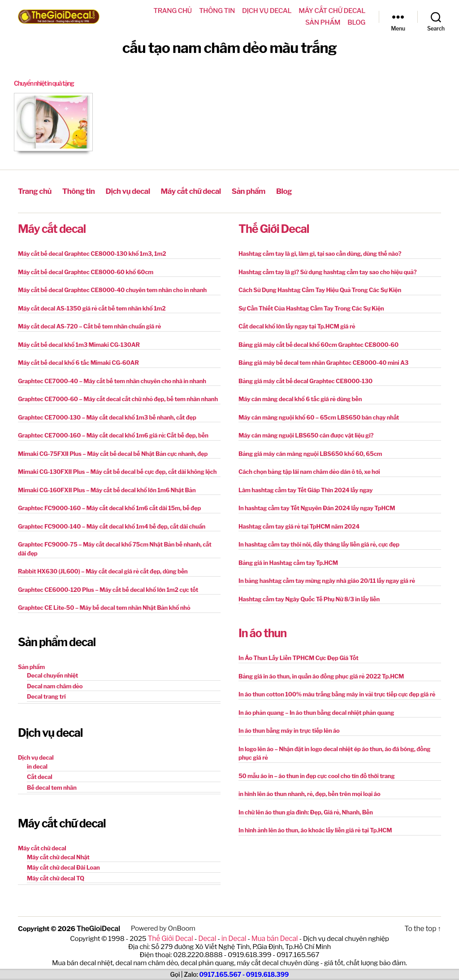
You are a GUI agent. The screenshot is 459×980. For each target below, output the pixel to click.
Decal (208, 937)
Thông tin (217, 11)
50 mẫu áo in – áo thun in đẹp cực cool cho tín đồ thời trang (316, 775)
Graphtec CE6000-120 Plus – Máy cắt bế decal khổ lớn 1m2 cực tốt (108, 589)
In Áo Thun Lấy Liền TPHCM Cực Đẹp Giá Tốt (299, 657)
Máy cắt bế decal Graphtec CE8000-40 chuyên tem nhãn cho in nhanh (112, 289)
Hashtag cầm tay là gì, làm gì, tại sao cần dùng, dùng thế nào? (320, 253)
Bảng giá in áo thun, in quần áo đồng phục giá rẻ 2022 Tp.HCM (321, 675)
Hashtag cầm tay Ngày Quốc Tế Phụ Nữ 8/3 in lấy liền (309, 598)
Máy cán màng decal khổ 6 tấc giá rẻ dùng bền (300, 398)
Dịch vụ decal (267, 11)
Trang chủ (173, 11)
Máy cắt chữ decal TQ (56, 877)
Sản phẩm (323, 22)
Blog (356, 22)
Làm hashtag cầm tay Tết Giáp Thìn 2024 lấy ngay (306, 489)
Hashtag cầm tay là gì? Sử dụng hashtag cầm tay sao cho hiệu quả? (328, 271)
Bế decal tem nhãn (52, 787)
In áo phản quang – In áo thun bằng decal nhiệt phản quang (316, 712)
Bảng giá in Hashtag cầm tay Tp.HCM (288, 562)
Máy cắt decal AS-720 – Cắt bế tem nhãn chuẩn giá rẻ (89, 325)
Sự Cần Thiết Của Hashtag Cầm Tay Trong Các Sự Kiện (311, 307)
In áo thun (262, 632)
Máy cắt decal (52, 228)
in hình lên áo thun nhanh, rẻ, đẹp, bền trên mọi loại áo (309, 793)
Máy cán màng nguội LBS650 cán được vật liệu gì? (306, 434)
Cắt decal (40, 776)
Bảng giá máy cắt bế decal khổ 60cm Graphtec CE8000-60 (318, 344)
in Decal (233, 937)
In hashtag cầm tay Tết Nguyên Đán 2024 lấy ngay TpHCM (317, 507)
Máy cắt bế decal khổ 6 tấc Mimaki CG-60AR (78, 362)
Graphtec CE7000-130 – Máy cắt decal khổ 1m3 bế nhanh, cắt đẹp (107, 416)
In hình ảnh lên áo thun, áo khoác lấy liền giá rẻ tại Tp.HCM (315, 829)
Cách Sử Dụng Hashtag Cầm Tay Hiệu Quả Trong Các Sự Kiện (320, 289)
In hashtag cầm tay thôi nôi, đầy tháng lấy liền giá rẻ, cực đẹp (319, 543)
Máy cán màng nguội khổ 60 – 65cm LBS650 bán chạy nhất (319, 416)
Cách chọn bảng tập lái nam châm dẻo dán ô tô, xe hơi (309, 471)
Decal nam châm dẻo (55, 685)
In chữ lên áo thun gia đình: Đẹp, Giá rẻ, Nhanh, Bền (306, 811)
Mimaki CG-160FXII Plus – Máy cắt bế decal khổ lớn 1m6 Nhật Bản (107, 489)
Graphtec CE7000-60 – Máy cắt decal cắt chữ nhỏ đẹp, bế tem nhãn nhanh (118, 398)
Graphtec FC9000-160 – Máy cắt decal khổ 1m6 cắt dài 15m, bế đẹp (109, 507)
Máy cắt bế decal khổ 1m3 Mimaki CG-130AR (79, 344)
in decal (37, 766)
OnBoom (180, 927)
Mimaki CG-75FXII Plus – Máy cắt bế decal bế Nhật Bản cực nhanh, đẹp (113, 453)
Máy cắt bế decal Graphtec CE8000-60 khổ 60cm (86, 271)
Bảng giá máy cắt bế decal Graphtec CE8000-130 (305, 380)
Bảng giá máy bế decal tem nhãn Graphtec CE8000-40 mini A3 (323, 362)
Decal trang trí (46, 696)
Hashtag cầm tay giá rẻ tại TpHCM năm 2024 (299, 525)
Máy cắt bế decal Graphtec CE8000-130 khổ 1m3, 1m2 (92, 253)
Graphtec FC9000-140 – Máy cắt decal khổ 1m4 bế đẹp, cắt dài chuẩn (112, 525)
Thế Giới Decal (274, 228)
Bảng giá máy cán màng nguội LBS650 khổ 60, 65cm (310, 453)
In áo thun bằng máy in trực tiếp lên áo (289, 730)
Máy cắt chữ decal (332, 11)
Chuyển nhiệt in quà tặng (47, 83)
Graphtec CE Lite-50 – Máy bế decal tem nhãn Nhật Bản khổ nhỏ (104, 607)
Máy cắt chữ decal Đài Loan (63, 866)
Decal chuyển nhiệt (52, 674)
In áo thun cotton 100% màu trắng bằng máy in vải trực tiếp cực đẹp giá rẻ (337, 693)
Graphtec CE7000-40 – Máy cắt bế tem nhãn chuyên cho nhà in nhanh (112, 380)
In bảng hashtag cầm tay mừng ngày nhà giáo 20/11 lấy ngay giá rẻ (327, 580)
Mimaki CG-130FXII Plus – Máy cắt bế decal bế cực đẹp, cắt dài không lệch (117, 471)
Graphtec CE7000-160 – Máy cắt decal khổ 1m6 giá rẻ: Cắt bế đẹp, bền (113, 434)
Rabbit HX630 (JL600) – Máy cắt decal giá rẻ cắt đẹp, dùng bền (103, 570)
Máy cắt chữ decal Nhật (58, 856)
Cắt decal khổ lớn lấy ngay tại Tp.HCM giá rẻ (297, 325)
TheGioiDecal (98, 927)
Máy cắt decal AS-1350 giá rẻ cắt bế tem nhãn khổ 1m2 (92, 307)
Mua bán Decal (273, 937)
